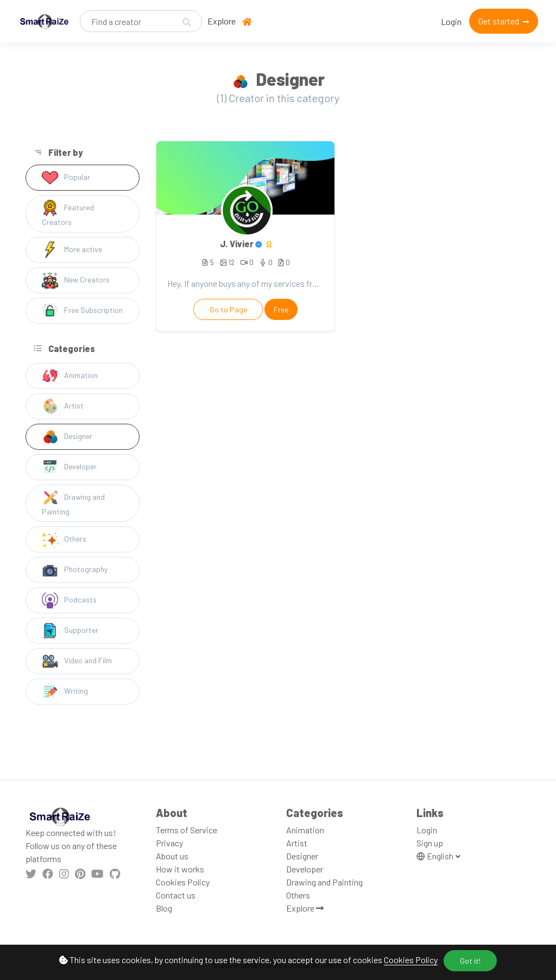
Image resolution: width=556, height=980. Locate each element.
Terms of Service (187, 830)
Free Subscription (82, 311)
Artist (63, 406)
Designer (67, 437)
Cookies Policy (411, 960)
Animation (70, 376)
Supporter (70, 631)
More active (72, 250)
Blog (164, 908)
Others (64, 539)
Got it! (470, 961)
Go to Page (228, 309)
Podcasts (69, 600)
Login (451, 21)
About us (172, 856)
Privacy (169, 843)
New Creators (76, 280)
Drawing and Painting (73, 503)
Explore (222, 21)
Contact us (176, 895)
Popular (66, 178)
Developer (69, 467)
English (436, 856)
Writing (65, 692)
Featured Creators (68, 213)
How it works (180, 869)
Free (281, 309)
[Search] (141, 21)
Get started (504, 21)
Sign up (430, 843)
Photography (75, 570)
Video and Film (77, 661)
